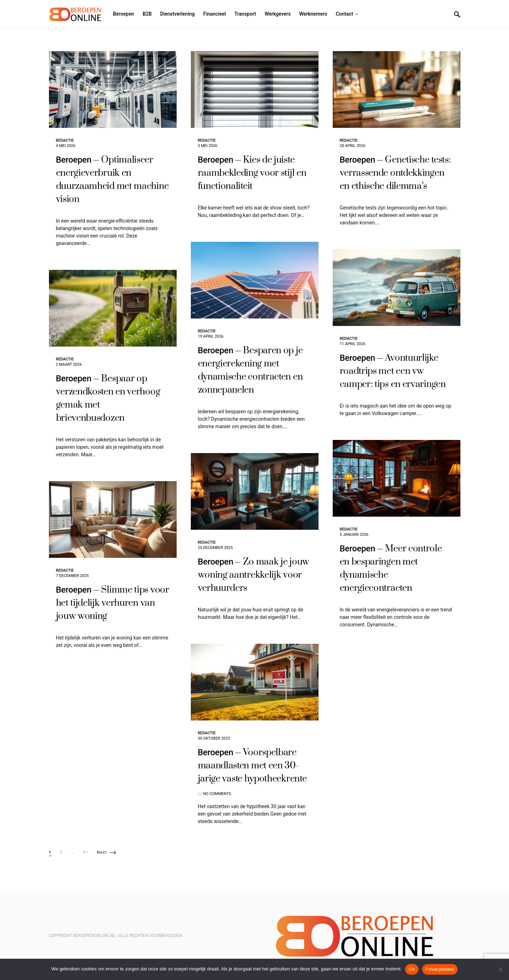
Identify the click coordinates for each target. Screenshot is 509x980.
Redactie (65, 140)
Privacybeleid (440, 969)
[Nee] (500, 969)
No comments (217, 794)
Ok (412, 969)
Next (102, 852)
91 (86, 852)
